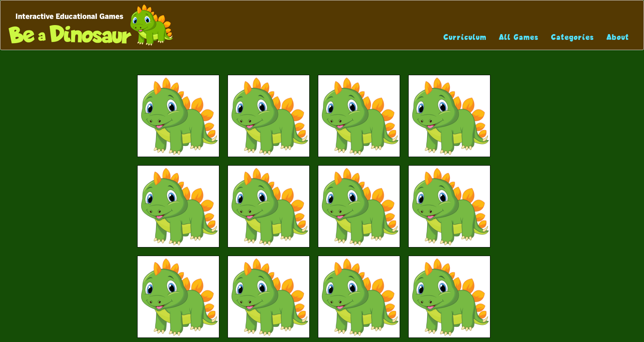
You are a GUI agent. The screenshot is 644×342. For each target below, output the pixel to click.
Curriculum (465, 37)
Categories (573, 37)
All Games (519, 37)
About (618, 37)
